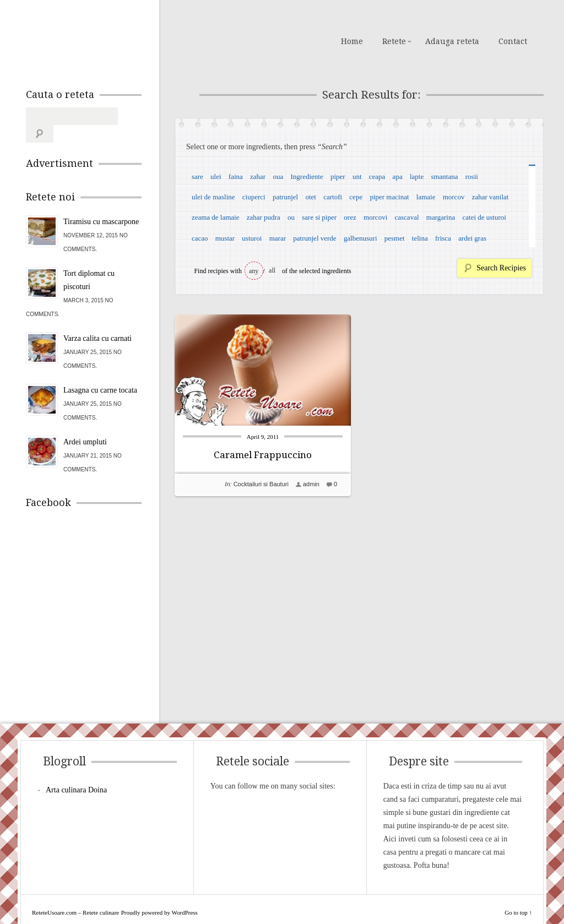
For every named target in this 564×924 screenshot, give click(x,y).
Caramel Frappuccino (263, 455)
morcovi (375, 217)
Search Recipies (501, 268)
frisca (443, 238)
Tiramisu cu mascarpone (101, 204)
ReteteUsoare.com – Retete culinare (105, 40)
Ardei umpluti (85, 424)
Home (352, 41)
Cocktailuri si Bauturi (261, 484)
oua (278, 176)
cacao (200, 238)
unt (357, 176)
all (272, 270)
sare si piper (319, 217)
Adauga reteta (452, 41)
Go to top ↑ (518, 895)
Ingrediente (307, 176)
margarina (441, 217)
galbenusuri (360, 238)
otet (311, 197)
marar (278, 238)
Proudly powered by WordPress (159, 895)
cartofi (333, 197)
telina (420, 238)
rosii (472, 176)
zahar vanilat (490, 197)
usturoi (252, 238)
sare (197, 176)
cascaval (407, 217)
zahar (258, 176)
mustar (225, 238)
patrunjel (285, 197)
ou (291, 217)
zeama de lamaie (216, 217)
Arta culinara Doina (76, 772)
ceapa (377, 176)
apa (398, 176)
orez (350, 217)
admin (311, 484)
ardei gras (472, 238)
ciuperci (254, 197)
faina (236, 176)
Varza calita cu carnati (97, 321)
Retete (394, 41)
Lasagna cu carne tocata (100, 373)
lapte (417, 176)
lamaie (426, 197)
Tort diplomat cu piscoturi (89, 262)
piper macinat (389, 197)
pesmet (395, 238)
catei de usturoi (484, 217)
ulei (216, 176)
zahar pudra (264, 217)
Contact (513, 41)
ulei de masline (213, 197)
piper (338, 176)
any (254, 271)
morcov (454, 197)
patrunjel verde (314, 238)
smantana (444, 176)
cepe (356, 197)
